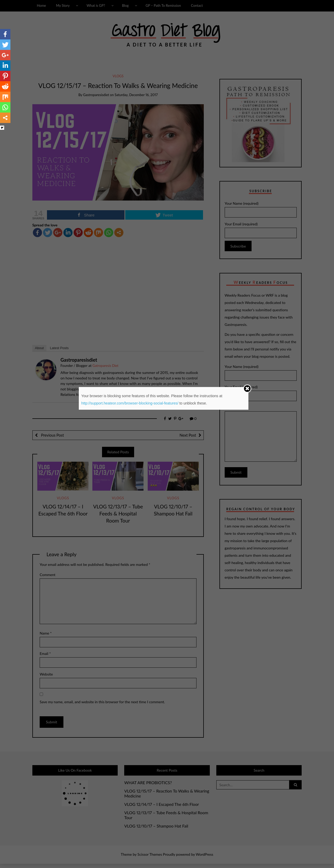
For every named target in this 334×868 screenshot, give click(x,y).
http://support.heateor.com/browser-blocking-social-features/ (130, 403)
